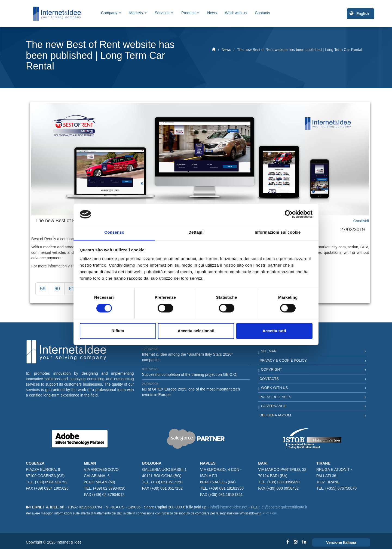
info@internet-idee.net (229, 507)
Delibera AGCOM (275, 415)
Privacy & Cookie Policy (283, 360)
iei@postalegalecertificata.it (284, 507)
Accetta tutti (274, 331)
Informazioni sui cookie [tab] (278, 232)
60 (57, 289)
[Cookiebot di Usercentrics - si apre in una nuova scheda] (289, 214)
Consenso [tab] (114, 232)
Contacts (262, 13)
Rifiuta (118, 331)
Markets (138, 13)
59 (43, 289)
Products (190, 13)
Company (111, 13)
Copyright (271, 369)
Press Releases (275, 397)
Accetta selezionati (196, 331)
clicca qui (270, 513)
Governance (273, 406)
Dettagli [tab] (196, 232)
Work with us (236, 13)
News (212, 13)
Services (164, 13)
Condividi (361, 221)
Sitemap (269, 351)
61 (72, 289)
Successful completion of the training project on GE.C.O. (190, 374)
